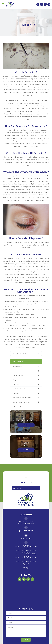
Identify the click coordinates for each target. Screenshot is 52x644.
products (16, 393)
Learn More (26, 425)
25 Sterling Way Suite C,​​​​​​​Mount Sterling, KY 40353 (26, 523)
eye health (16, 384)
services (15, 371)
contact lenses (18, 375)
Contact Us (26, 450)
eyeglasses (16, 380)
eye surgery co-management (23, 398)
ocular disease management (22, 402)
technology (17, 406)
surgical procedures (19, 389)
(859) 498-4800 (26, 531)
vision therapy (18, 367)
